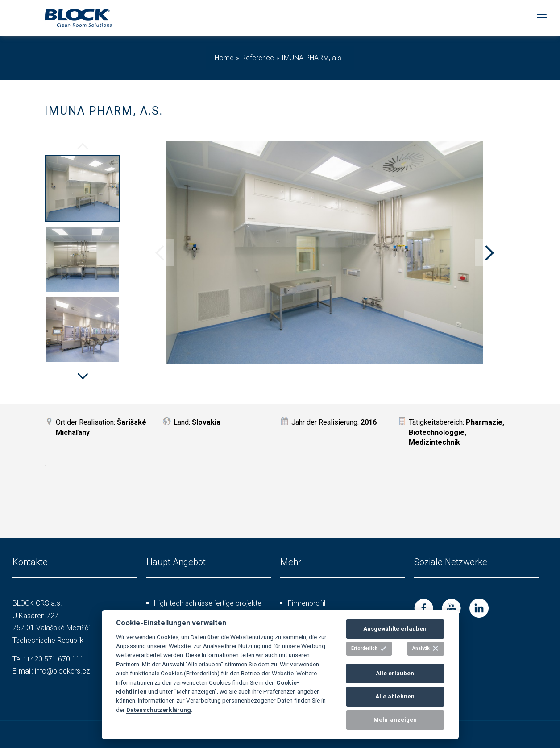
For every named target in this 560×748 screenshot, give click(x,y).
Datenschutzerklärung (159, 710)
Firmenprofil (307, 603)
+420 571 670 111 (55, 659)
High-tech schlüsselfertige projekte (208, 603)
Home (224, 58)
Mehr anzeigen (395, 720)
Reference (258, 58)
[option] (83, 190)
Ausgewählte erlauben (395, 629)
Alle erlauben (395, 673)
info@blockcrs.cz (62, 671)
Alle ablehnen (395, 696)
